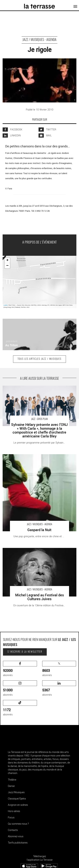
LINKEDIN (12, 135)
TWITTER (47, 129)
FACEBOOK (12, 129)
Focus (11, 817)
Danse (11, 786)
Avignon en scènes (18, 805)
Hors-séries (14, 811)
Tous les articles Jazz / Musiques (39, 359)
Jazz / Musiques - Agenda (39, 40)
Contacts (13, 830)
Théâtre (12, 780)
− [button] (7, 266)
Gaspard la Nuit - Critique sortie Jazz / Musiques (30, 456)
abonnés (20, 669)
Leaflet (5, 305)
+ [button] (7, 260)
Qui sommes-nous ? (18, 824)
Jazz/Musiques (16, 792)
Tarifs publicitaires (18, 843)
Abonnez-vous (16, 836)
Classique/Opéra (17, 799)
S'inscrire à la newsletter (25, 652)
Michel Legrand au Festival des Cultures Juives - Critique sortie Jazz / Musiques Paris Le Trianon (38, 551)
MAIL (45, 135)
